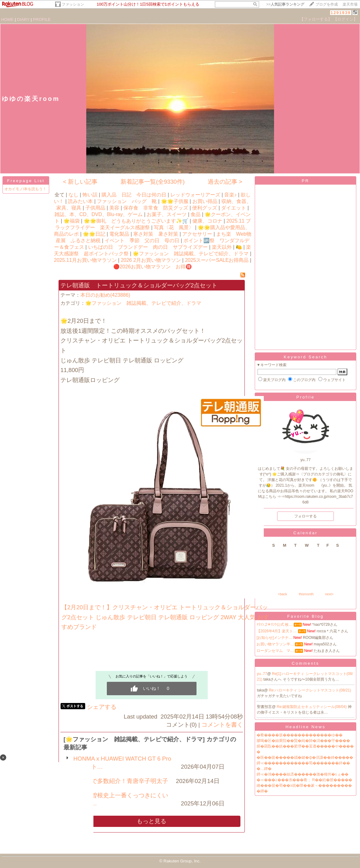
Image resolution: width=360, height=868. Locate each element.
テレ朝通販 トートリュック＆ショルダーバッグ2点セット (139, 285)
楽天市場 (350, 4)
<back (282, 594)
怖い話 (90, 195)
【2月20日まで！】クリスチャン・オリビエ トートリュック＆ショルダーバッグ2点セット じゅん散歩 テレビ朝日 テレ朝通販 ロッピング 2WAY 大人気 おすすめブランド (165, 617)
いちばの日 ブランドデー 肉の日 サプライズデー (148, 247)
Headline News (306, 727)
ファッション (73, 4)
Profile (306, 397)
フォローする (306, 516)
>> (285, 4)
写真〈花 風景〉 (174, 227)
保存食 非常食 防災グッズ (156, 208)
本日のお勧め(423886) (105, 295)
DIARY (23, 19)
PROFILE (42, 19)
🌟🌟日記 (94, 234)
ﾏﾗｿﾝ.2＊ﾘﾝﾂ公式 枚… (275, 625)
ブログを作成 (327, 4)
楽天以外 (222, 247)
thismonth (306, 594)
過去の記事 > (225, 182)
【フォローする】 (316, 19)
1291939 (341, 13)
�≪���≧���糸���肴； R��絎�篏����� (304, 780)
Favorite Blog (306, 616)
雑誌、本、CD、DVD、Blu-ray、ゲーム (99, 214)
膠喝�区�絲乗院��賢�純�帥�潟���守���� (303, 741)
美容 (114, 208)
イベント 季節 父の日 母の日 (142, 241)
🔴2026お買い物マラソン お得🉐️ (153, 267)
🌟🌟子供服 (175, 201)
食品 (196, 214)
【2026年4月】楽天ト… (277, 631)
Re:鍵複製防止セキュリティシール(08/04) (312, 707)
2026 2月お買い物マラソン (151, 260)
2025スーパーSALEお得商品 (217, 260)
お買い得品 (205, 201)
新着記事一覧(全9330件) (153, 182)
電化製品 (119, 234)
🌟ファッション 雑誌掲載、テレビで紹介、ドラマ (191, 254)
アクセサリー (197, 234)
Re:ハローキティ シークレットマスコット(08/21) (310, 690)
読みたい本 (80, 201)
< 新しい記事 (80, 182)
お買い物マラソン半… (275, 644)
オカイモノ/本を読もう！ (25, 189)
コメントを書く (222, 725)
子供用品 (95, 208)
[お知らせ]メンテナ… (275, 638)
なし (73, 195)
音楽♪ (230, 195)
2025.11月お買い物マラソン (85, 260)
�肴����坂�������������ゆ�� (300, 735)
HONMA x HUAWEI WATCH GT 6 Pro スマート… (125, 763)
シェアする (102, 707)
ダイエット (234, 208)
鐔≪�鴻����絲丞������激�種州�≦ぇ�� (303, 774)
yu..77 (262, 674)
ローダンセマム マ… (275, 651)
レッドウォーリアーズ (195, 195)
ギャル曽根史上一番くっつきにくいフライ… (121, 799)
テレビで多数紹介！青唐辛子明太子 (121, 781)
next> (329, 594)
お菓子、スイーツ (167, 214)
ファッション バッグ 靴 (127, 201)
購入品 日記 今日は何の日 (134, 195)
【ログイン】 (345, 19)
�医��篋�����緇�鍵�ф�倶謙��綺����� (305, 757)
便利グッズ (205, 208)
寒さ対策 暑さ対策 (156, 234)
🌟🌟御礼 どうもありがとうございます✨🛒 (136, 221)
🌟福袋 (72, 221)
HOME (7, 19)
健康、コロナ (207, 221)
